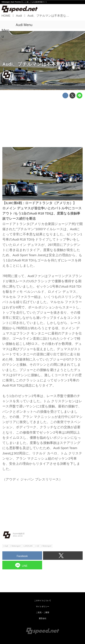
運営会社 (43, 618)
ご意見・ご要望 (43, 612)
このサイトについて (43, 601)
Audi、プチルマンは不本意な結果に (41, 64)
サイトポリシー (43, 607)
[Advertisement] (42, 123)
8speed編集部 (19, 73)
